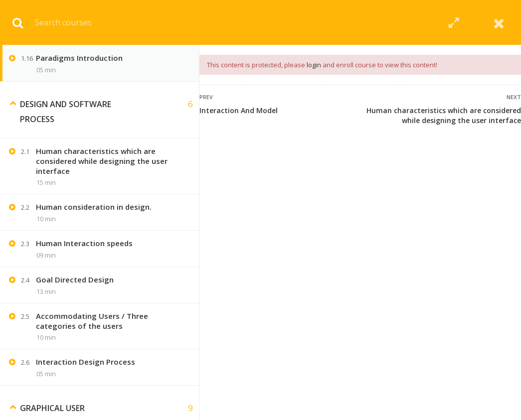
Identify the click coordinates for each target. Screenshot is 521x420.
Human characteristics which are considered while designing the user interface (444, 115)
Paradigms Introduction (79, 58)
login (314, 65)
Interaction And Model (239, 110)
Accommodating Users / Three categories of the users (92, 321)
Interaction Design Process (86, 362)
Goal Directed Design (75, 280)
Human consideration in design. (94, 207)
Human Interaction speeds (84, 243)
